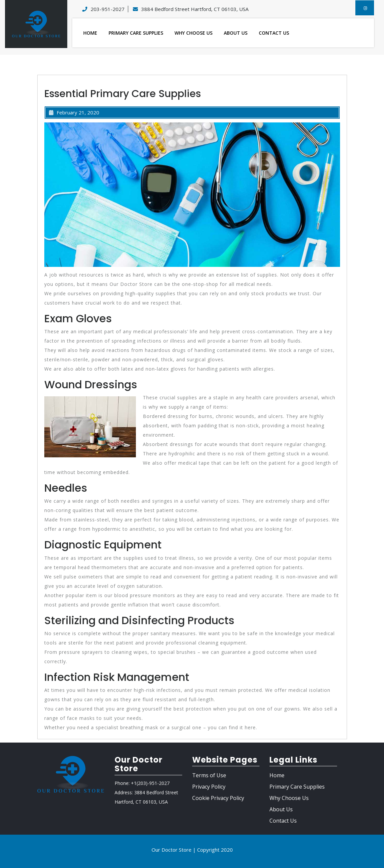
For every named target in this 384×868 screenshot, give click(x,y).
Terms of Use (209, 775)
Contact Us (274, 33)
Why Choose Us (193, 33)
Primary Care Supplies (136, 33)
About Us (236, 33)
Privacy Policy (209, 787)
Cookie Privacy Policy (218, 798)
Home (90, 33)
